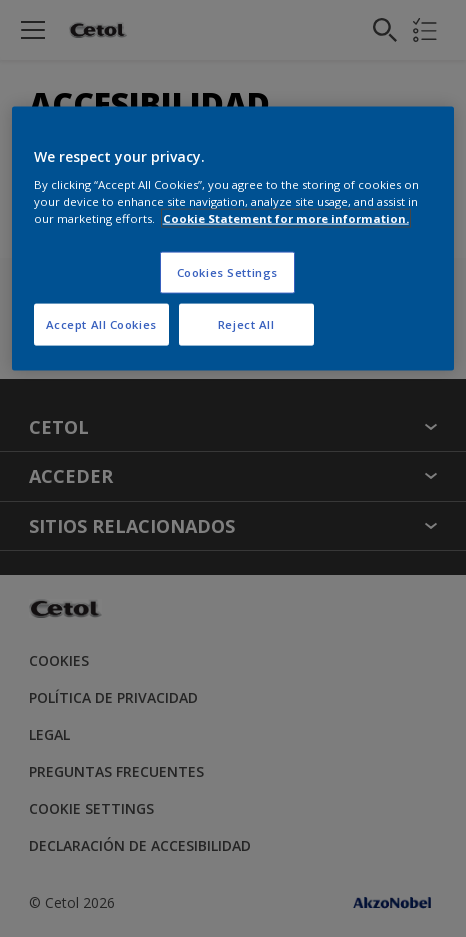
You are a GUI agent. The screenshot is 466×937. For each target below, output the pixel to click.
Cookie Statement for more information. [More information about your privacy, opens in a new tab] (286, 218)
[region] (233, 238)
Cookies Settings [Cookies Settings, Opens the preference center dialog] (227, 272)
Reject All (246, 324)
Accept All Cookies (101, 324)
